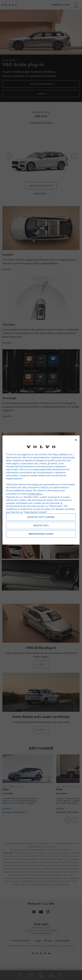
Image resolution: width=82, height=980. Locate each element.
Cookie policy (35, 494)
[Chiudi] (76, 440)
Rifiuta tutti (41, 525)
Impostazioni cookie (41, 534)
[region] (41, 490)
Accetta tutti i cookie (41, 517)
